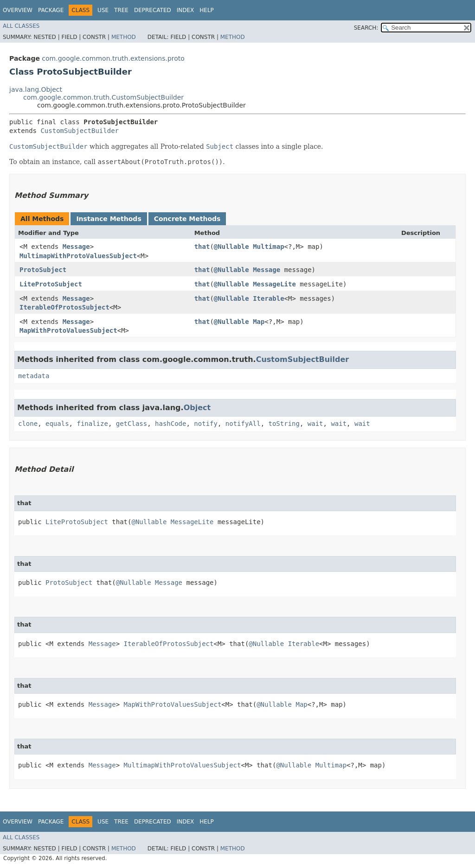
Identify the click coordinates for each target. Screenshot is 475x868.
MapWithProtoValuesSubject (68, 330)
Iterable (268, 298)
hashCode (170, 424)
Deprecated (153, 10)
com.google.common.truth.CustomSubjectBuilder (103, 97)
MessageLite (274, 284)
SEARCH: (366, 28)
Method (124, 37)
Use (103, 10)
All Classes (21, 26)
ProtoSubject (43, 270)
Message (76, 247)
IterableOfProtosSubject (64, 307)
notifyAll (243, 424)
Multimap (268, 247)
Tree (121, 10)
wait (315, 424)
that (202, 247)
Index (186, 10)
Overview (18, 10)
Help (207, 10)
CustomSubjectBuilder (80, 131)
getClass (132, 424)
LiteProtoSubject (51, 284)
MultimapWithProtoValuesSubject (78, 256)
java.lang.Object (36, 89)
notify (206, 424)
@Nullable (231, 247)
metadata (34, 376)
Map (259, 322)
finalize (92, 424)
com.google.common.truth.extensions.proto (113, 58)
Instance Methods (109, 219)
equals (57, 424)
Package (51, 10)
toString (284, 424)
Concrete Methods (187, 219)
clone (28, 424)
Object (197, 408)
